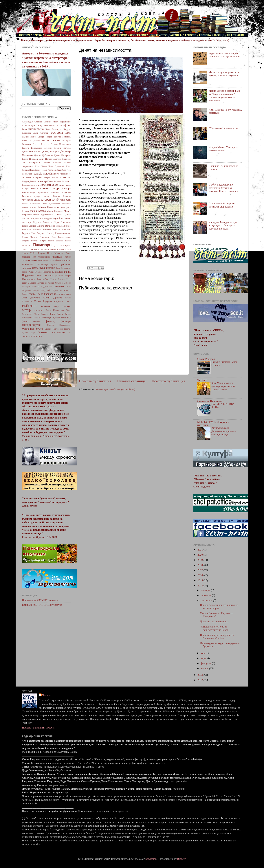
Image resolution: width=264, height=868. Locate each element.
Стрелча (58, 301)
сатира (25, 283)
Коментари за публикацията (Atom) (115, 389)
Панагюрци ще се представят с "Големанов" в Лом (217, 637)
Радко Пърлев (35, 272)
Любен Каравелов (31, 204)
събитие (29, 306)
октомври (206, 595)
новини (67, 233)
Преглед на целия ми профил (38, 728)
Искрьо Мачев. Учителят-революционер (223, 149)
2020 (200, 555)
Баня (24, 129)
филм (25, 321)
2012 (200, 680)
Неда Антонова (62, 222)
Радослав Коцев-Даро (53, 272)
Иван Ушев (27, 174)
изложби (48, 174)
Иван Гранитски (56, 166)
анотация (26, 125)
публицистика (47, 268)
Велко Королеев (31, 140)
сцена (68, 301)
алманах (47, 122)
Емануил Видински (62, 159)
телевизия (39, 310)
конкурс (55, 188)
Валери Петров (45, 137)
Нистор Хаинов (55, 233)
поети (47, 260)
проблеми (65, 264)
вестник (46, 140)
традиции (47, 318)
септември (207, 600)
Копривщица (29, 192)
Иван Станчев (64, 170)
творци (66, 306)
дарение (48, 148)
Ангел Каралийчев (62, 122)
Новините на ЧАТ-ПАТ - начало (40, 600)
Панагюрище (45, 245)
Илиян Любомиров (62, 174)
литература (28, 200)
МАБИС (33, 207)
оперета (25, 241)
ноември (206, 590)
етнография (34, 163)
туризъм (57, 318)
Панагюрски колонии (39, 249)
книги (44, 188)
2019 (200, 560)
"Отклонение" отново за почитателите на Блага (214, 628)
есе (24, 163)
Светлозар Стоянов (54, 283)
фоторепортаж (32, 325)
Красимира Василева (49, 192)
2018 (200, 565)
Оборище (45, 237)
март (204, 658)
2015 (200, 580)
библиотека (36, 129)
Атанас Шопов (55, 125)
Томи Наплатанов (55, 310)
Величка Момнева (62, 137)
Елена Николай (30, 159)
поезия (33, 260)
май (203, 653)
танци (56, 306)
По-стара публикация (168, 381)
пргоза (54, 264)
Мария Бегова (38, 211)
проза (35, 268)
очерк (43, 241)
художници (28, 329)
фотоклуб (66, 321)
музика (66, 218)
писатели (57, 257)
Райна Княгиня (45, 275)
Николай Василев (32, 229)
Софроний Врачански (52, 290)
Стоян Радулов (43, 301)
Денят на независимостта (214, 621)
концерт (66, 188)
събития (45, 306)
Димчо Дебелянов (43, 155)
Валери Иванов (29, 137)
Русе (68, 279)
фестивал (66, 318)
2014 (200, 586)
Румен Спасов (57, 279)
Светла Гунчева (37, 283)
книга (35, 188)
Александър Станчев (32, 122)
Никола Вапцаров (46, 226)
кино (62, 185)
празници (42, 264)
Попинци (66, 260)
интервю (26, 177)
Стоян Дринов (53, 298)
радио (25, 272)
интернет (37, 177)
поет (40, 260)
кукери (38, 196)
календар (42, 181)
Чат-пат (43, 332)
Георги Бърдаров (41, 144)
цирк (33, 333)
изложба (37, 174)
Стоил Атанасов (62, 294)
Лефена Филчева (62, 196)
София (36, 290)
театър (26, 310)
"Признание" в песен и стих (224, 128)
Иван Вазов (41, 166)
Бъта (68, 133)
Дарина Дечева (62, 148)
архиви (44, 125)
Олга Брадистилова (61, 237)
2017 (200, 570)
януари (205, 668)
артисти (35, 125)
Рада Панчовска (63, 268)
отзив (34, 241)
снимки (59, 286)
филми (37, 321)
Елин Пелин (45, 159)
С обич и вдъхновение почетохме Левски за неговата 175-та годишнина (224, 188)
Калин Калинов (54, 181)
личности (65, 200)
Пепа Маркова (55, 253)
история (65, 177)
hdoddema (151, 859)
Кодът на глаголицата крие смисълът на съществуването (225, 55)
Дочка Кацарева (62, 155)
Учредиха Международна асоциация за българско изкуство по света (223, 225)
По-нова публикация (95, 381)
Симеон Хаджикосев (42, 287)
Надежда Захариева (42, 222)
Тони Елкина (41, 314)
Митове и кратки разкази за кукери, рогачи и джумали (224, 74)
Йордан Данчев (29, 181)
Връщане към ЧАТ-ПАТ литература (42, 605)
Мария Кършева (55, 211)
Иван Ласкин (35, 170)
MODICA (38, 336)
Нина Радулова (38, 233)
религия (59, 276)
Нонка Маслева (30, 237)
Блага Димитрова (54, 129)
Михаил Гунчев (63, 215)
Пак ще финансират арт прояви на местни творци (219, 607)
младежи (48, 218)
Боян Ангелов (41, 133)
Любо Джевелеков (51, 204)
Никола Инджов (63, 226)
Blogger (181, 859)
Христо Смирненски (59, 325)
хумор (40, 329)
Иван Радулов (49, 170)
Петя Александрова (41, 257)
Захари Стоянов (52, 163)
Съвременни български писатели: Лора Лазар (222, 205)
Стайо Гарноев (45, 294)
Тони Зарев (56, 314)
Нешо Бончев (29, 226)
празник (27, 264)
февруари (206, 663)
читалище (59, 332)
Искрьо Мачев (51, 177)
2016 (200, 575)
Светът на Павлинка (210, 401)
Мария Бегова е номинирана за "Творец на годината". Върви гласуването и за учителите (224, 96)
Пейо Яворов (37, 253)
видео (56, 140)
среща (32, 294)
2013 (200, 675)
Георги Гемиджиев (61, 144)
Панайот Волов (57, 249)
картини (35, 185)
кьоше (47, 196)
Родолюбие (43, 279)
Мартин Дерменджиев (43, 215)
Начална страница (131, 381)
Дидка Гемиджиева (32, 152)
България (57, 133)
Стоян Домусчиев (31, 298)
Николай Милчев (51, 230)
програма (27, 268)
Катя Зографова (49, 185)
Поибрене (56, 260)
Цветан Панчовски (54, 329)
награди (26, 222)
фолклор (50, 321)
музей (57, 218)
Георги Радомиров (32, 148)
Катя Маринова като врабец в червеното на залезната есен (223, 386)
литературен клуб (46, 200)
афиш (67, 125)
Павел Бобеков (56, 241)
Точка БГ (38, 318)
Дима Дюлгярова (51, 152)
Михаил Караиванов (33, 218)
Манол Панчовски (49, 207)
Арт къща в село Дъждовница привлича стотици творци (223, 431)
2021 (200, 550)
